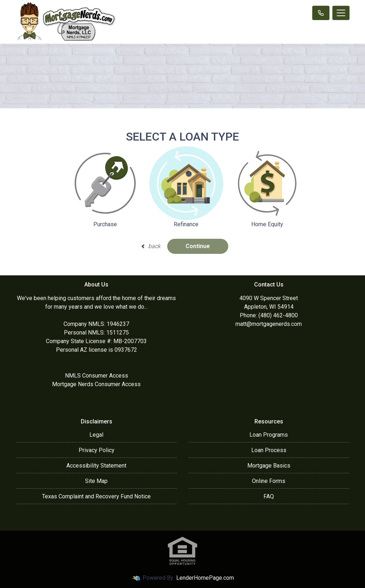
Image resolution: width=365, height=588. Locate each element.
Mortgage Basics (269, 466)
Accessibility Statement (96, 466)
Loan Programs (269, 435)
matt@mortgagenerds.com (269, 324)
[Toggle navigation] (341, 13)
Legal (96, 435)
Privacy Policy (97, 450)
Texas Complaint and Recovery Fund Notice (96, 496)
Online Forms (269, 481)
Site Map (96, 481)
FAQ (269, 496)
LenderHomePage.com (205, 578)
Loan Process (269, 450)
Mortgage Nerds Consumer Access (96, 384)
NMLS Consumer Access (97, 376)
